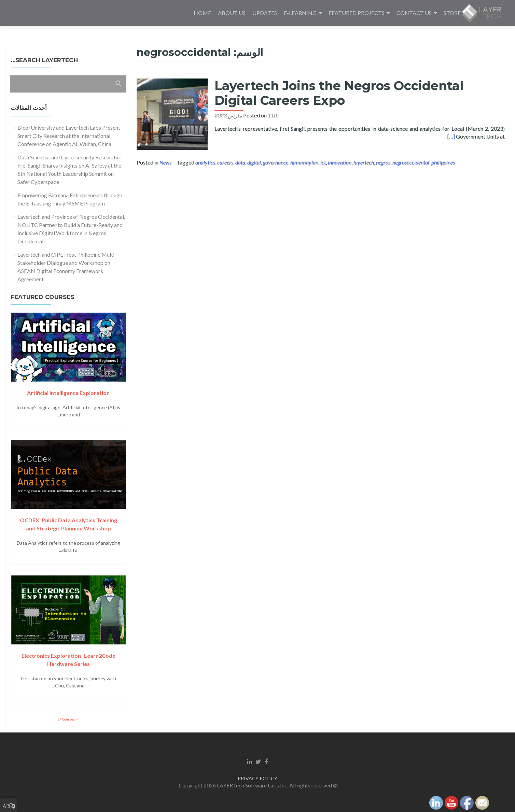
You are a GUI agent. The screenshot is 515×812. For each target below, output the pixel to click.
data (240, 162)
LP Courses (67, 719)
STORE (452, 13)
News (165, 162)
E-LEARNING (300, 13)
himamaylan (304, 162)
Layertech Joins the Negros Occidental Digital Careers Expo (336, 93)
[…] (451, 136)
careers (225, 162)
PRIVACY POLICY (257, 778)
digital (254, 162)
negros (383, 162)
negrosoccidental (411, 162)
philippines (443, 162)
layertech (364, 162)
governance (276, 162)
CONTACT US (414, 13)
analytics (205, 162)
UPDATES (265, 13)
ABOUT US (232, 13)
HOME (202, 13)
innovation (340, 162)
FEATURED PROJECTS (357, 13)
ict (323, 162)
